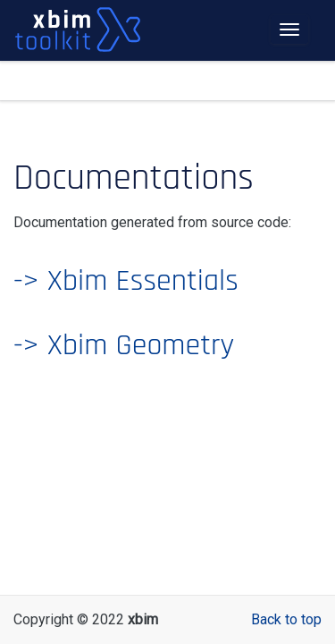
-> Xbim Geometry (124, 345)
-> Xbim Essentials (126, 281)
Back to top (286, 619)
